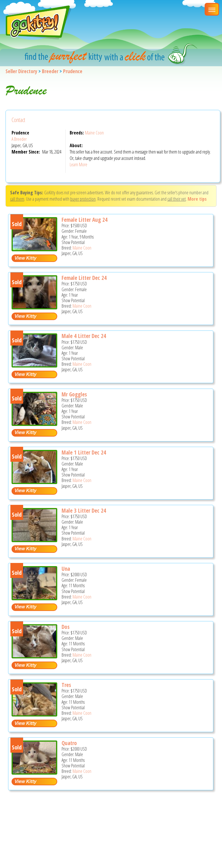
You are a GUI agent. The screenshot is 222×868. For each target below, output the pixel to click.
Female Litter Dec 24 (84, 278)
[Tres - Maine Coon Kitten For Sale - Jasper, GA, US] (34, 714)
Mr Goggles (74, 394)
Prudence (73, 71)
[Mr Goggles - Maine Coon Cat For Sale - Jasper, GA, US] (34, 424)
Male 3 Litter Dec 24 (84, 511)
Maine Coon (94, 133)
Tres (66, 685)
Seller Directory (21, 71)
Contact (18, 120)
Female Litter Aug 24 (85, 220)
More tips (197, 199)
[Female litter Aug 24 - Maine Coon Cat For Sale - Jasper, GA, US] (34, 249)
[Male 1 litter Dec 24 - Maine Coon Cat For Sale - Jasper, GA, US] (34, 482)
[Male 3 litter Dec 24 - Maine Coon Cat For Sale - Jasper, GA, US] (34, 540)
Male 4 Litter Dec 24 (84, 336)
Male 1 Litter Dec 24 (84, 453)
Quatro (69, 743)
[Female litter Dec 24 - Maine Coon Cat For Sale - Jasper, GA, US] (34, 307)
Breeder (50, 71)
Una (66, 569)
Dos (66, 627)
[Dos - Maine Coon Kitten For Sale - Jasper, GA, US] (34, 656)
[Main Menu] (212, 9)
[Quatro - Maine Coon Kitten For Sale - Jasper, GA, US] (34, 772)
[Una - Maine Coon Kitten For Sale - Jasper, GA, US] (34, 598)
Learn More (78, 165)
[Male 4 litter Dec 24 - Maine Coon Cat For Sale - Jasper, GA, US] (34, 365)
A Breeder (19, 139)
